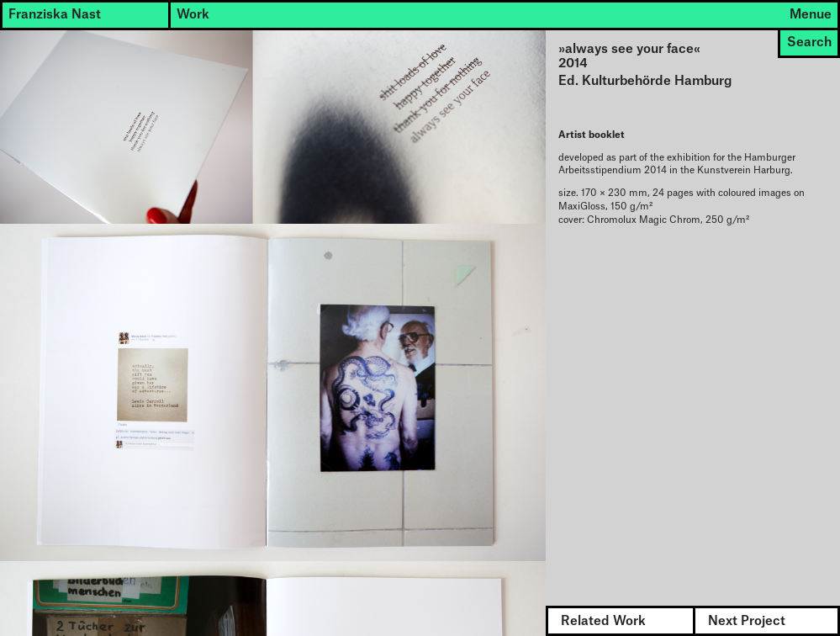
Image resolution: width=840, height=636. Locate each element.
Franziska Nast (55, 15)
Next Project (747, 621)
